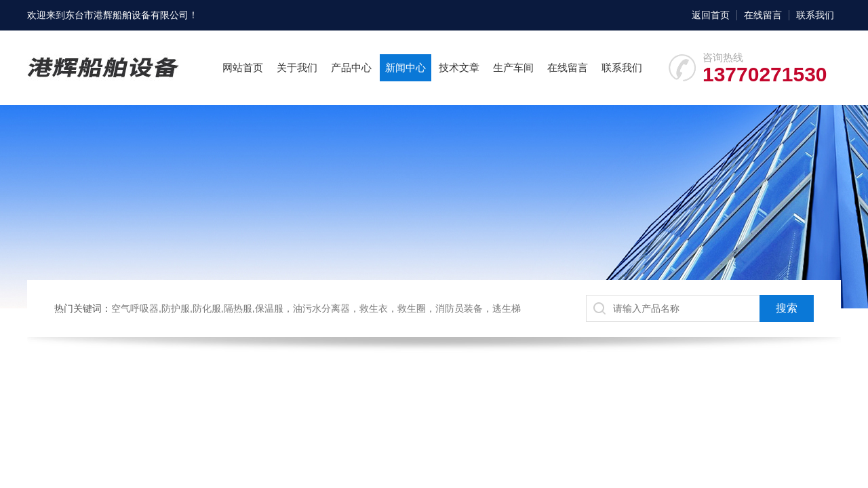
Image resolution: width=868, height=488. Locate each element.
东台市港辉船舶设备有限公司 (127, 15)
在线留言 (763, 15)
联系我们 (815, 15)
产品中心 (351, 67)
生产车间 (513, 67)
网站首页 (243, 67)
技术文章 (459, 67)
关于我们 (297, 67)
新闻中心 (406, 67)
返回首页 (711, 15)
